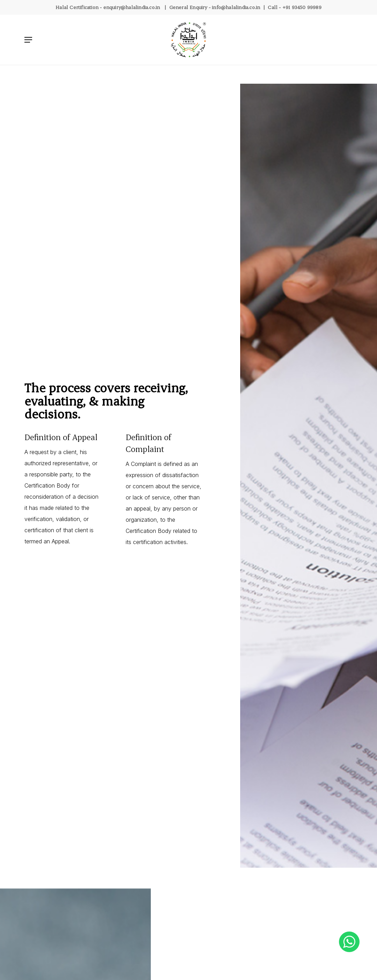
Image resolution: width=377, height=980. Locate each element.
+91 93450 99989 (302, 7)
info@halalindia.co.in (236, 7)
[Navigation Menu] (28, 40)
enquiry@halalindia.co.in (132, 7)
